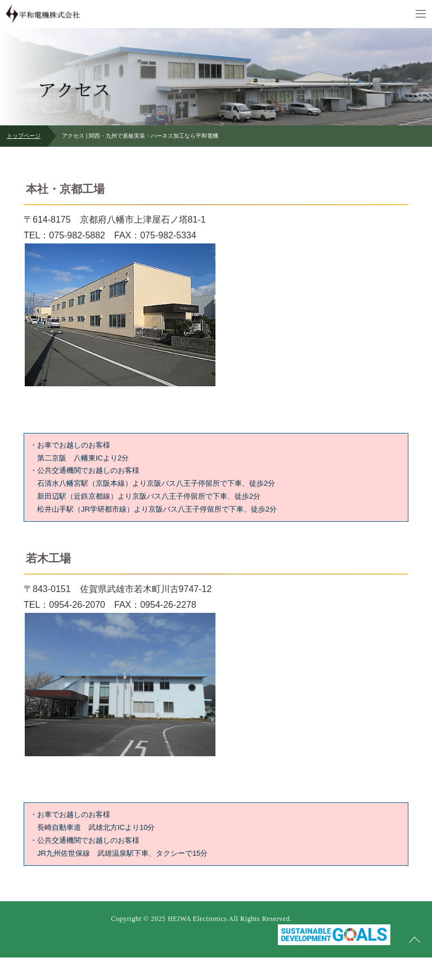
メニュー (421, 14)
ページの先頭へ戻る (415, 940)
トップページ (24, 136)
